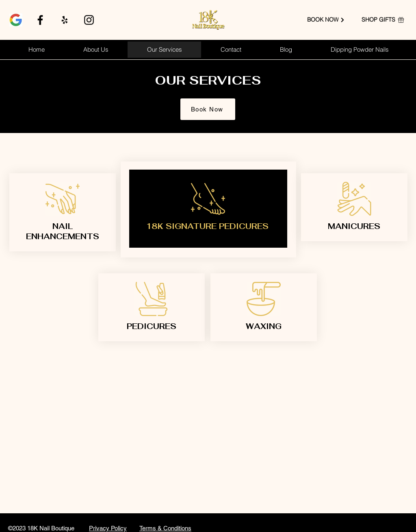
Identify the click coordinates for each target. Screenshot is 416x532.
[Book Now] (208, 109)
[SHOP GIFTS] (383, 20)
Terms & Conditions (165, 528)
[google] (16, 20)
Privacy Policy (108, 528)
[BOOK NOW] (326, 20)
